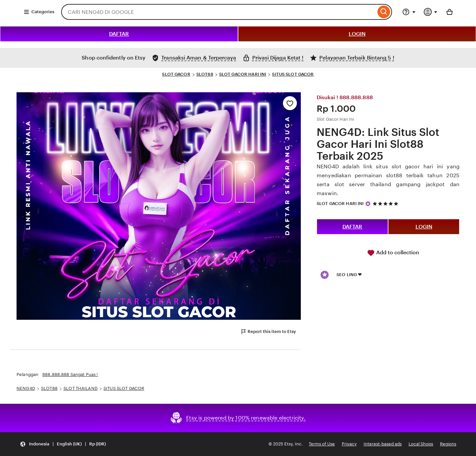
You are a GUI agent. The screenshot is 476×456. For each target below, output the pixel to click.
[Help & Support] (409, 12)
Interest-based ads (383, 444)
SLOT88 (205, 74)
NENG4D (26, 388)
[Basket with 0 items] (450, 12)
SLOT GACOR (176, 74)
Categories (39, 12)
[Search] (384, 12)
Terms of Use (322, 444)
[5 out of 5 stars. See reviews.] (386, 204)
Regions (448, 444)
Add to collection (393, 253)
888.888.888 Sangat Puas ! (70, 374)
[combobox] (218, 12)
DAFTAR (119, 34)
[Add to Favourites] (290, 103)
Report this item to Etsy (268, 332)
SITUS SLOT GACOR (293, 74)
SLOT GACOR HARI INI (243, 74)
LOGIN (357, 34)
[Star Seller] (368, 204)
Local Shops (421, 444)
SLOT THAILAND (80, 388)
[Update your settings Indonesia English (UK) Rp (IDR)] (63, 444)
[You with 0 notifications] (431, 12)
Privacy (349, 444)
